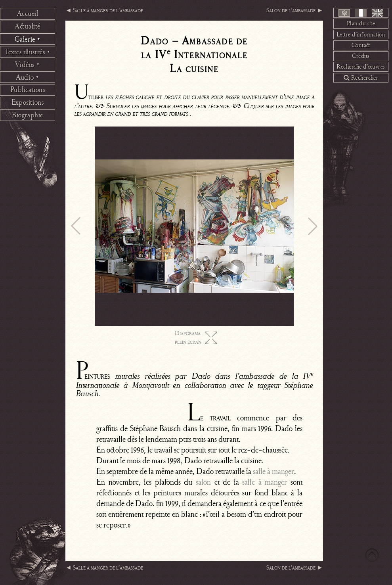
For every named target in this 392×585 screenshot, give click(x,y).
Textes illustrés (28, 52)
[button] (76, 226)
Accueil (28, 13)
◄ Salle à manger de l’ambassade (104, 10)
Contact (361, 45)
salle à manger (273, 471)
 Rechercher (361, 78)
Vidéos (27, 65)
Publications (28, 90)
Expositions (28, 102)
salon (203, 482)
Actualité (28, 26)
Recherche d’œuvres (361, 67)
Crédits (361, 56)
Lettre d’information (361, 35)
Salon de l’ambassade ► (295, 10)
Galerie (28, 39)
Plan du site (361, 23)
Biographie (28, 115)
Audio (28, 77)
